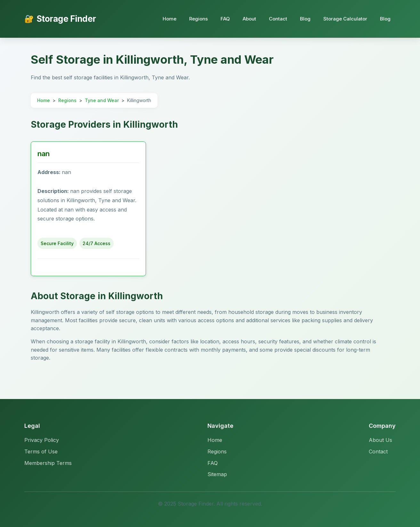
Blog (305, 19)
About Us (380, 440)
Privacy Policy (42, 440)
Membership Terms (48, 463)
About (249, 19)
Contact (278, 19)
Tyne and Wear (102, 100)
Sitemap (217, 474)
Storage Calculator (345, 19)
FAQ (225, 19)
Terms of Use (41, 451)
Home (170, 19)
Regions (198, 19)
